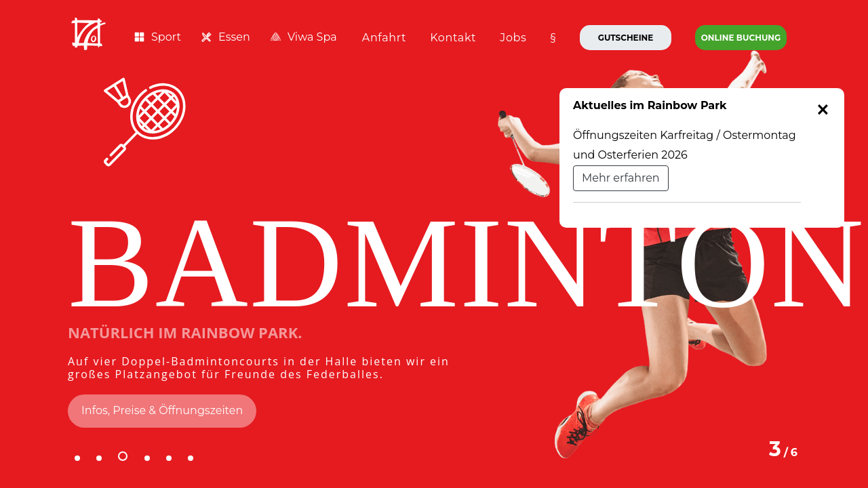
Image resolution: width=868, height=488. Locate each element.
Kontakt (453, 38)
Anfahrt (384, 38)
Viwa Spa (304, 37)
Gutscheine (626, 38)
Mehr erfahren (621, 178)
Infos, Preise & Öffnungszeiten (162, 410)
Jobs (513, 38)
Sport (158, 37)
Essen (226, 37)
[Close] (823, 110)
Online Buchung (741, 38)
